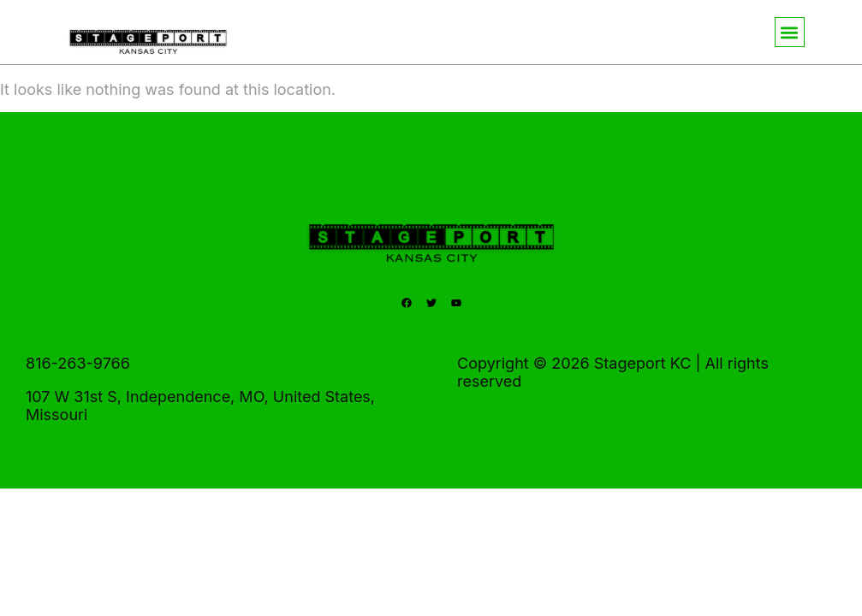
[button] (790, 32)
